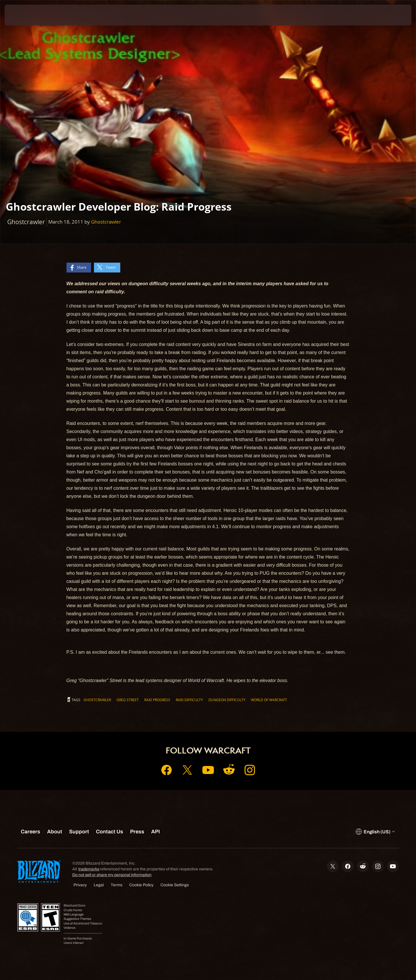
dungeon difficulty (227, 700)
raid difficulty (189, 700)
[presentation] (26, 15)
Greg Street (128, 700)
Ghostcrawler (106, 222)
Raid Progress (157, 700)
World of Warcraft (269, 700)
